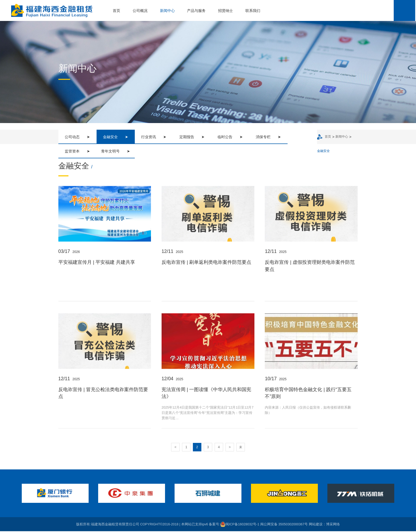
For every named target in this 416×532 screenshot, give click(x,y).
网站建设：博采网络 (324, 525)
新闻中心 (167, 11)
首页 (116, 11)
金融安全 (323, 151)
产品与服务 (196, 11)
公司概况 (140, 11)
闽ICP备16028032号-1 (240, 525)
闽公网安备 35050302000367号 (284, 525)
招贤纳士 (225, 11)
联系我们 (253, 11)
